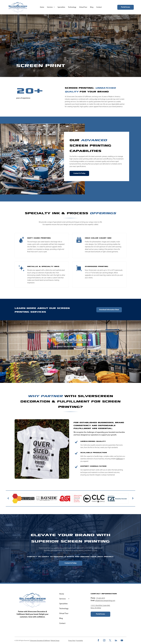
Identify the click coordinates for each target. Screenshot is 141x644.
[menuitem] (42, 7)
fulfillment (120, 459)
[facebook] (98, 641)
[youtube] (122, 641)
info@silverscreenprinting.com (105, 601)
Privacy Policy (72, 641)
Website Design (55, 641)
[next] (133, 499)
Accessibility (80, 641)
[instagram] (104, 641)
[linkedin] (116, 641)
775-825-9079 (100, 598)
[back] (8, 499)
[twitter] (110, 641)
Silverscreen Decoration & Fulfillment (67, 398)
